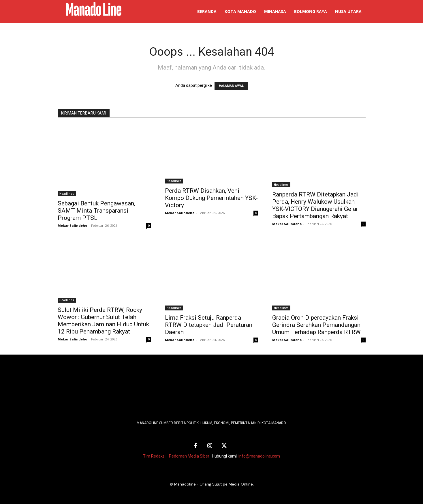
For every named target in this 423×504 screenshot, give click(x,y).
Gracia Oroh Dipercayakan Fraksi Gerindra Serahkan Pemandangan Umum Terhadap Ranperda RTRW (316, 325)
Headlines (67, 194)
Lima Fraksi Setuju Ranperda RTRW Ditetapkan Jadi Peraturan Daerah (209, 325)
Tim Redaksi (154, 456)
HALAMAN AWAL (231, 86)
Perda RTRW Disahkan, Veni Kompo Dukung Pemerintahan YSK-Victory (211, 198)
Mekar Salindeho (72, 225)
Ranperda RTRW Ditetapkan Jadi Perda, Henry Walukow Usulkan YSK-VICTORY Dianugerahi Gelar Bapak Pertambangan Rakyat (315, 205)
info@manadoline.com (259, 456)
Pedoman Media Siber (189, 456)
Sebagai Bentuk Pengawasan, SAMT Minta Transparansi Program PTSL (96, 211)
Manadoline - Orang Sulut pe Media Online (214, 484)
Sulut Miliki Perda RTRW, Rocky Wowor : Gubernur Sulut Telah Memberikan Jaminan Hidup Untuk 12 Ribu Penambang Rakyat (103, 321)
